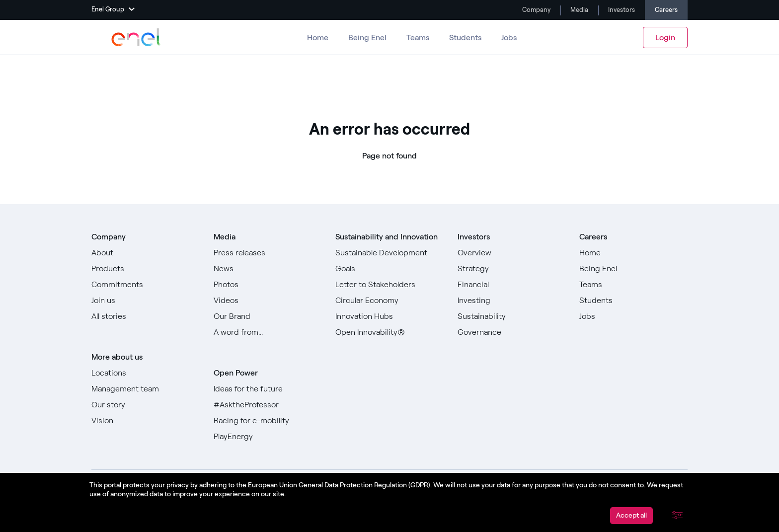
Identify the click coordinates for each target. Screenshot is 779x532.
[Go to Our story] (146, 405)
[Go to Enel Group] (136, 37)
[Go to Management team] (146, 389)
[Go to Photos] (268, 285)
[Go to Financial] (512, 285)
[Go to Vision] (146, 421)
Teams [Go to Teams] (418, 38)
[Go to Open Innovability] (389, 332)
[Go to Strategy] (512, 269)
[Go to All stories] (146, 316)
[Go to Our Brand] (268, 316)
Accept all (631, 515)
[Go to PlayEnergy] (268, 437)
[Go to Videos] (268, 301)
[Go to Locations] (146, 373)
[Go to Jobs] (633, 316)
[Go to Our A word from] (268, 332)
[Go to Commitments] (146, 285)
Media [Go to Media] (579, 10)
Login (665, 38)
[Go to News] (268, 269)
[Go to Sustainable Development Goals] (389, 261)
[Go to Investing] (512, 301)
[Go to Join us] (146, 301)
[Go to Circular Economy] (389, 301)
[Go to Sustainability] (512, 316)
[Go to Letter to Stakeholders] (389, 285)
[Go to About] (146, 253)
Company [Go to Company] (536, 10)
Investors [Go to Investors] (621, 10)
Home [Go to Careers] (318, 38)
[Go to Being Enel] (633, 269)
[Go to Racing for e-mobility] (268, 421)
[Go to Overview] (512, 253)
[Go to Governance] (512, 332)
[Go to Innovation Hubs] (389, 316)
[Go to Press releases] (268, 253)
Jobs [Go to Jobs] (509, 38)
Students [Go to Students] (465, 38)
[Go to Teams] (633, 285)
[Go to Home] (633, 253)
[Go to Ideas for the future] (268, 389)
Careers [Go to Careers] (666, 10)
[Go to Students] (633, 301)
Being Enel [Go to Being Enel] (367, 38)
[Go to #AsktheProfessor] (268, 405)
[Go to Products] (146, 269)
